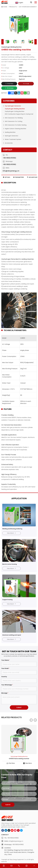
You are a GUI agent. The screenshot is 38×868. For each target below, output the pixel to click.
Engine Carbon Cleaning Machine (15, 152)
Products (13, 7)
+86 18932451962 (9, 171)
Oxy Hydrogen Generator (13, 129)
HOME (5, 7)
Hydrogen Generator (12, 159)
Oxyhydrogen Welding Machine (15, 132)
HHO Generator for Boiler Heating (16, 148)
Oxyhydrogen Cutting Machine (15, 135)
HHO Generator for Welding (14, 141)
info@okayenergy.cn (16, 852)
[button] (2, 42)
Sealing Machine (10, 156)
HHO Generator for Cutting (14, 145)
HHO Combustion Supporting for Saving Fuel (19, 137)
